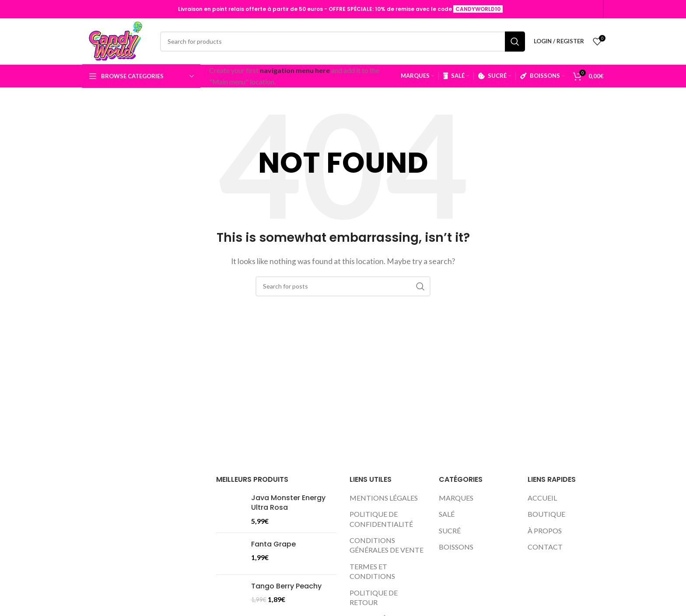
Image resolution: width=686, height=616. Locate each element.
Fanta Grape (273, 544)
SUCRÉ (450, 531)
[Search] (343, 42)
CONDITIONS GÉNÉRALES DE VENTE (387, 545)
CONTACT (545, 547)
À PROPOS (545, 531)
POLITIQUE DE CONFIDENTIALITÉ (381, 519)
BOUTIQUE (546, 514)
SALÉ (447, 514)
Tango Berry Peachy (286, 586)
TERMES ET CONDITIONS (372, 571)
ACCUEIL (542, 498)
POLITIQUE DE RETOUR (374, 597)
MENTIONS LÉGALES (384, 498)
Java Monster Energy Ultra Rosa (288, 503)
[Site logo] (117, 41)
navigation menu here (295, 70)
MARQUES (456, 498)
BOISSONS (456, 547)
